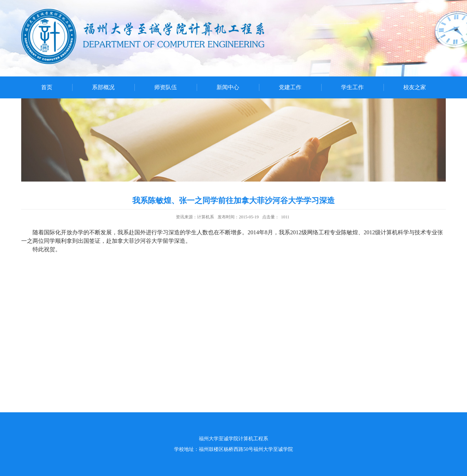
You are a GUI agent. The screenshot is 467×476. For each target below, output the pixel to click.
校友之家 (415, 87)
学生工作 (352, 87)
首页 (47, 87)
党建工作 (290, 87)
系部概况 (103, 87)
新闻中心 (228, 87)
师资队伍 (166, 87)
